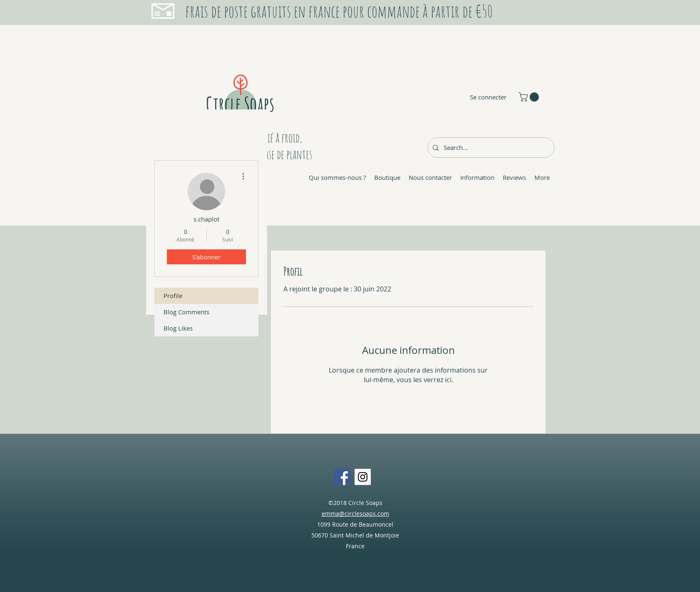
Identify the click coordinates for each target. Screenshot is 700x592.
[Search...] (490, 148)
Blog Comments (186, 312)
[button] (530, 97)
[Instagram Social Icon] (363, 477)
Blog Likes (178, 328)
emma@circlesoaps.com (355, 514)
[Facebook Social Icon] (342, 477)
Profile (173, 296)
